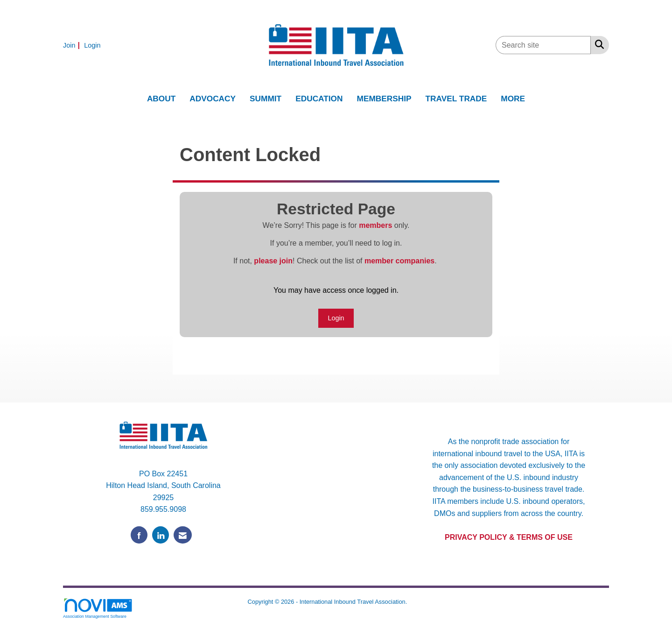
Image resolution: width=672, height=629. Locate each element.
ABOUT (161, 99)
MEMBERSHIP (384, 99)
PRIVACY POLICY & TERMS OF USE (509, 537)
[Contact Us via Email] (183, 535)
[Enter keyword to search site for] (543, 45)
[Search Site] (598, 44)
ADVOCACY (213, 99)
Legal (416, 602)
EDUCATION (319, 99)
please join (273, 261)
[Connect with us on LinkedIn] (161, 535)
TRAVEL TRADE (456, 99)
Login (336, 318)
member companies (399, 261)
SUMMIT (266, 99)
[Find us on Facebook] (139, 535)
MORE (513, 99)
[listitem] (73, 45)
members (375, 225)
